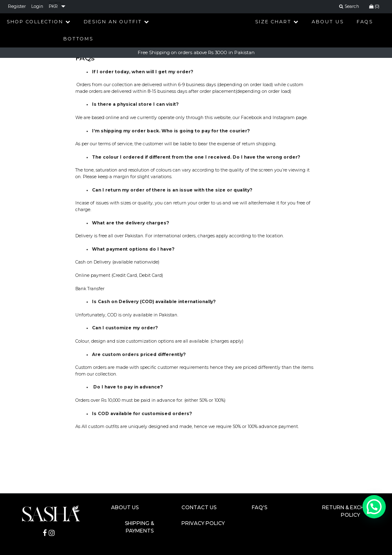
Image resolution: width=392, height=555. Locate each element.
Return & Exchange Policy (351, 511)
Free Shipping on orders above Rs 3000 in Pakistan (196, 52)
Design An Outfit (117, 22)
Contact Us (199, 507)
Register (17, 6)
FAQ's (259, 507)
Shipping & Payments (139, 527)
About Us (328, 22)
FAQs (365, 22)
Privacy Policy (203, 523)
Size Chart (277, 22)
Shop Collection (39, 22)
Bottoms (78, 39)
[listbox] (57, 7)
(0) (374, 6)
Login (37, 6)
